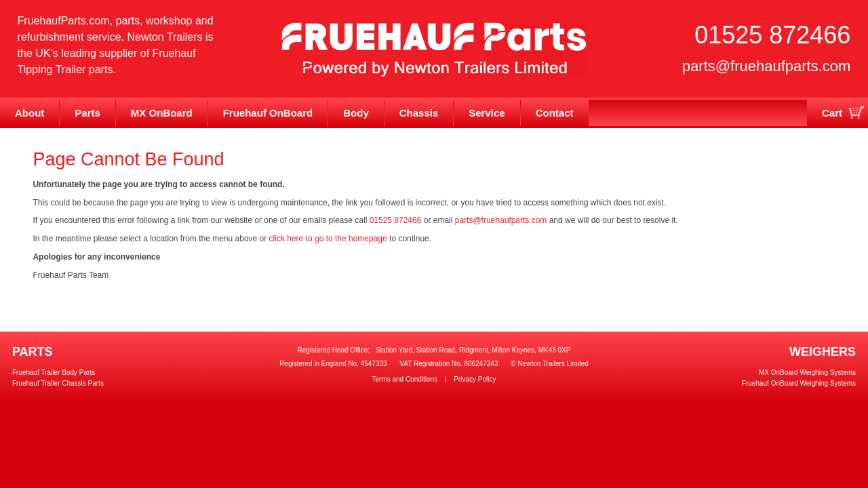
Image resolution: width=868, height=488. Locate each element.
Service (487, 113)
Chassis (419, 113)
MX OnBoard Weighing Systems (807, 372)
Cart (832, 113)
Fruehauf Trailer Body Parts (54, 372)
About (29, 113)
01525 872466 (772, 35)
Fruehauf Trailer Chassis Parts (58, 383)
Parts (87, 113)
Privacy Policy (475, 379)
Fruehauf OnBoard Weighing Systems (799, 383)
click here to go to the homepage (328, 239)
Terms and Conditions (405, 379)
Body (356, 113)
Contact (555, 113)
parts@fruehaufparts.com (767, 66)
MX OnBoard (162, 113)
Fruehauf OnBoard (268, 113)
